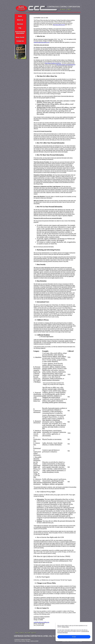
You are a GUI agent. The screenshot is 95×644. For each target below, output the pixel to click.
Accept (74, 637)
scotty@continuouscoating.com (41, 42)
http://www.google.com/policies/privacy (66, 65)
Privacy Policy (65, 627)
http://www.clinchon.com (59, 25)
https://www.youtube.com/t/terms (53, 63)
